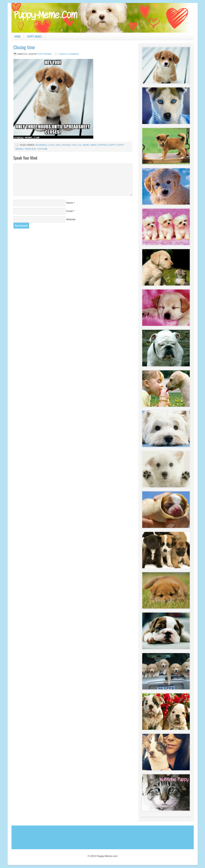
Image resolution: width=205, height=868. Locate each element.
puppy (112, 145)
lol (80, 145)
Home (18, 36)
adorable (41, 145)
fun (74, 145)
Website (71, 219)
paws (94, 145)
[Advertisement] (85, 836)
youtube (42, 149)
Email (70, 211)
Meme (86, 145)
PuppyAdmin (45, 54)
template (30, 149)
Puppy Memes (34, 36)
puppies (103, 145)
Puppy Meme (103, 18)
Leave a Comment (69, 54)
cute (51, 145)
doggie (66, 145)
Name (70, 203)
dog (58, 145)
